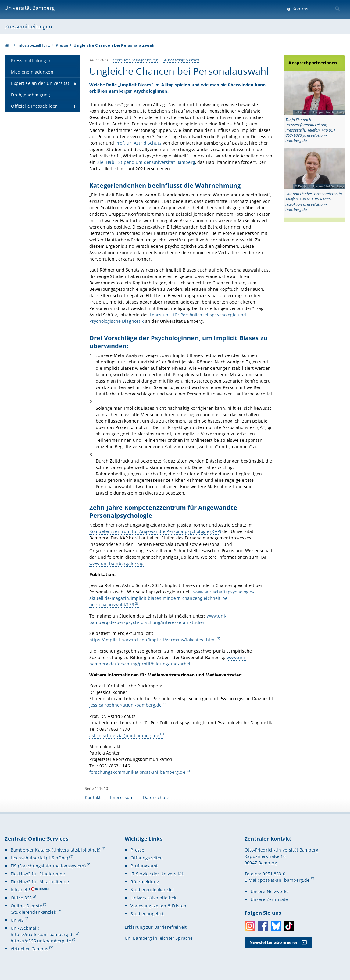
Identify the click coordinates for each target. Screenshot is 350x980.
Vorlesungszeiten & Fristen (158, 906)
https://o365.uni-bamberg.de (41, 941)
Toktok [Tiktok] (289, 926)
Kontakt (93, 797)
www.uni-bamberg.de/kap (116, 563)
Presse (62, 45)
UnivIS (17, 920)
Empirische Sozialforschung (136, 60)
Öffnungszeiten (147, 858)
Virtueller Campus (29, 949)
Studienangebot (147, 914)
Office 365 (21, 898)
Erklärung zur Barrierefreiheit (156, 927)
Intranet (19, 890)
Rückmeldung (145, 882)
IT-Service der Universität (157, 874)
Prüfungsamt (144, 866)
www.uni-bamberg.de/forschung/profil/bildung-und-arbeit (168, 661)
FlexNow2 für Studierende (38, 874)
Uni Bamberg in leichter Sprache (159, 938)
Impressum (122, 797)
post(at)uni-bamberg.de (285, 880)
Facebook (263, 926)
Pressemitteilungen (28, 26)
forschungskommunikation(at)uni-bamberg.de (137, 772)
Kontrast (300, 9)
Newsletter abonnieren (274, 942)
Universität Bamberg (30, 8)
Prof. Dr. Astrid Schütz (138, 143)
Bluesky (276, 926)
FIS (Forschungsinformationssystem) (48, 866)
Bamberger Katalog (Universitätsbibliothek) (55, 850)
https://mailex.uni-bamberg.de (43, 934)
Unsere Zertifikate (269, 899)
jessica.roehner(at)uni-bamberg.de (126, 705)
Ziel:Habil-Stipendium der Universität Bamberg (146, 162)
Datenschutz (156, 797)
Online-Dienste (26, 906)
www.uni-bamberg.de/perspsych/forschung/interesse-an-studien (158, 619)
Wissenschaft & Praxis (181, 60)
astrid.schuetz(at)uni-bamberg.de (124, 735)
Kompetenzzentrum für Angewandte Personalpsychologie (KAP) (155, 531)
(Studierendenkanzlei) (34, 912)
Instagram (250, 926)
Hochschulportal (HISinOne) (39, 858)
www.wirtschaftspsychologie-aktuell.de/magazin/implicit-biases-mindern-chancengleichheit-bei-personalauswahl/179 (172, 598)
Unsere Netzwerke (270, 891)
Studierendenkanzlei (152, 890)
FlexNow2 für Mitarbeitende (40, 882)
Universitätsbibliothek (153, 898)
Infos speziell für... (34, 45)
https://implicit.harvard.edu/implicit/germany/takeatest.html (152, 640)
